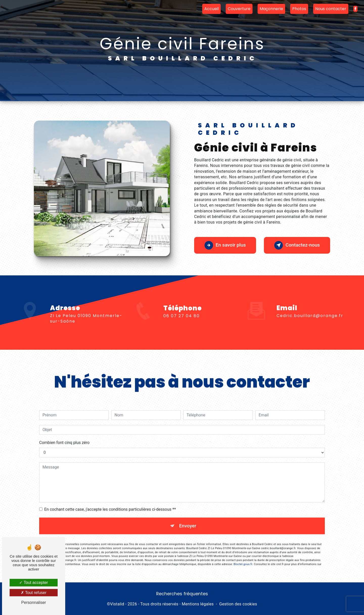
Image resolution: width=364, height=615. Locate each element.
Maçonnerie (271, 9)
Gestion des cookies (238, 604)
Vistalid (117, 604)
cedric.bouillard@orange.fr (310, 306)
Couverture (239, 9)
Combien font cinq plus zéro (64, 433)
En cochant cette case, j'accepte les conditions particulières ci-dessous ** (110, 500)
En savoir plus (225, 245)
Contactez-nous (297, 245)
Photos (299, 9)
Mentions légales (198, 604)
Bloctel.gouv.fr (243, 555)
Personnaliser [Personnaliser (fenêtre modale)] (34, 602)
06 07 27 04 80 (181, 325)
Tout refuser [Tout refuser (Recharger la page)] (34, 593)
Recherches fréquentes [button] (182, 594)
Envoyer (188, 516)
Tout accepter (33, 583)
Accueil (211, 9)
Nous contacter (331, 9)
